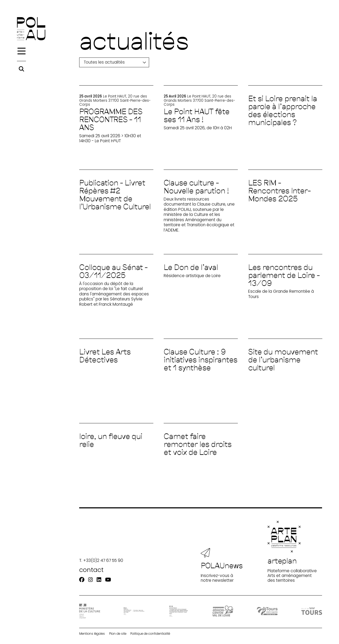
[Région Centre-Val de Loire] (223, 611)
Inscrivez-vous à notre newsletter (222, 566)
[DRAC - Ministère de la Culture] (90, 611)
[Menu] (21, 51)
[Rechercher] (21, 69)
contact (91, 570)
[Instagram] (90, 580)
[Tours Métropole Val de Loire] (267, 611)
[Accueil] (31, 29)
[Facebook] (82, 580)
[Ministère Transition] (179, 611)
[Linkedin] (99, 580)
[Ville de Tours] (312, 611)
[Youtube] (108, 580)
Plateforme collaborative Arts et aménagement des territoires (292, 552)
